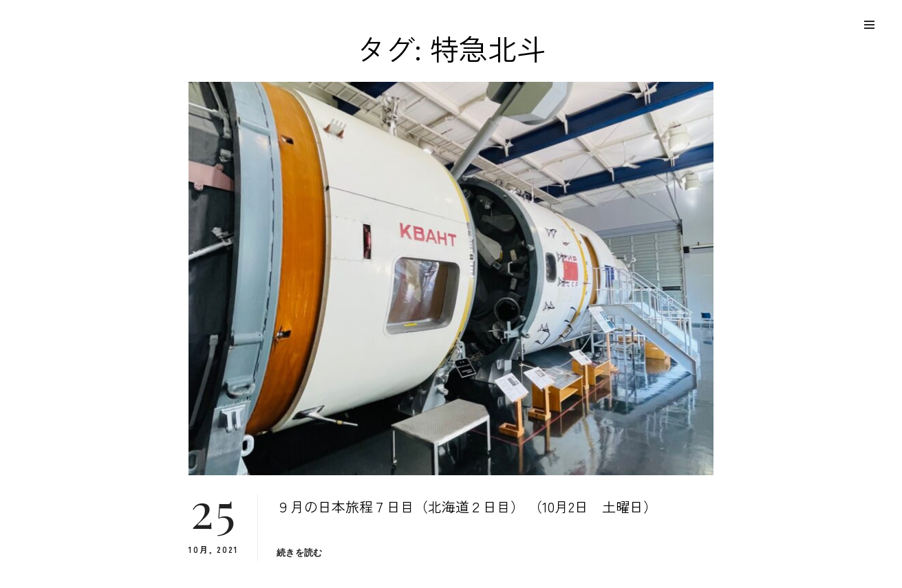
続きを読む (299, 553)
